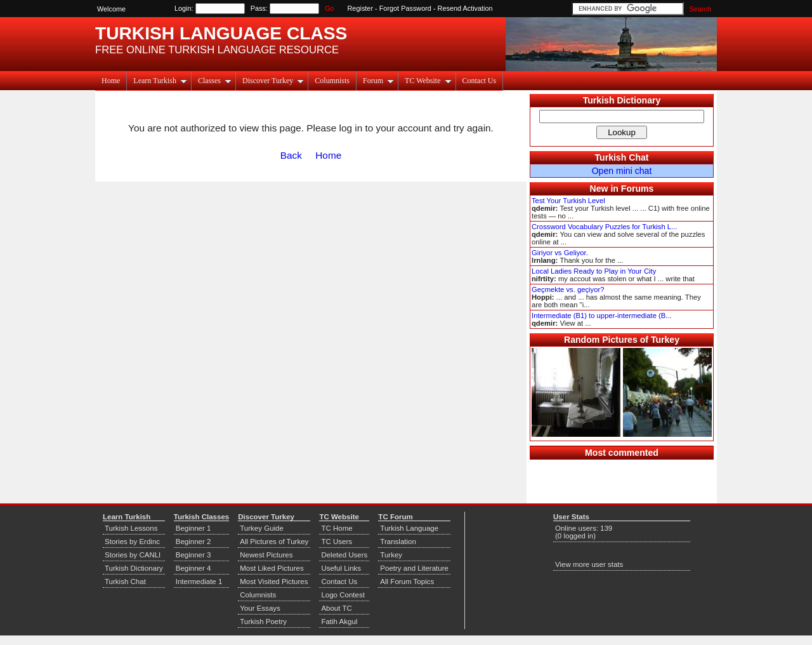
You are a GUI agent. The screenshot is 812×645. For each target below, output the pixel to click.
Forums (638, 189)
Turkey (391, 555)
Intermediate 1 (199, 582)
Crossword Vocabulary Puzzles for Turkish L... (604, 227)
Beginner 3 (193, 555)
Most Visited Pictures (274, 582)
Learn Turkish (160, 81)
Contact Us (480, 81)
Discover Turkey (273, 81)
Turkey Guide (262, 528)
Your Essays (260, 608)
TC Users (337, 542)
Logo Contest (343, 595)
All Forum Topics (407, 582)
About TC (336, 608)
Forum (378, 81)
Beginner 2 (193, 542)
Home (111, 81)
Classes (215, 81)
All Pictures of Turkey (274, 542)
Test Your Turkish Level (568, 201)
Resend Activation (465, 8)
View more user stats (589, 564)
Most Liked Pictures (272, 568)
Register (361, 8)
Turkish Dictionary (622, 100)
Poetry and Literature (414, 568)
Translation (398, 542)
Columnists (332, 81)
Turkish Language (409, 528)
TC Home (337, 528)
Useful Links (341, 568)
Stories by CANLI (133, 555)
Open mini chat (622, 171)
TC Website (428, 81)
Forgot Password (405, 8)
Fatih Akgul (339, 622)
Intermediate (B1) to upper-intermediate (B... (602, 316)
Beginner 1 (193, 528)
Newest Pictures (266, 555)
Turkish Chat (622, 157)
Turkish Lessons (131, 528)
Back (291, 155)
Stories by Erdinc (132, 542)
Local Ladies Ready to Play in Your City (594, 271)
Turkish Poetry (263, 622)
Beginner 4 (193, 568)
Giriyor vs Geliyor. (560, 253)
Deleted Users (344, 555)
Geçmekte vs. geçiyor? (568, 289)
